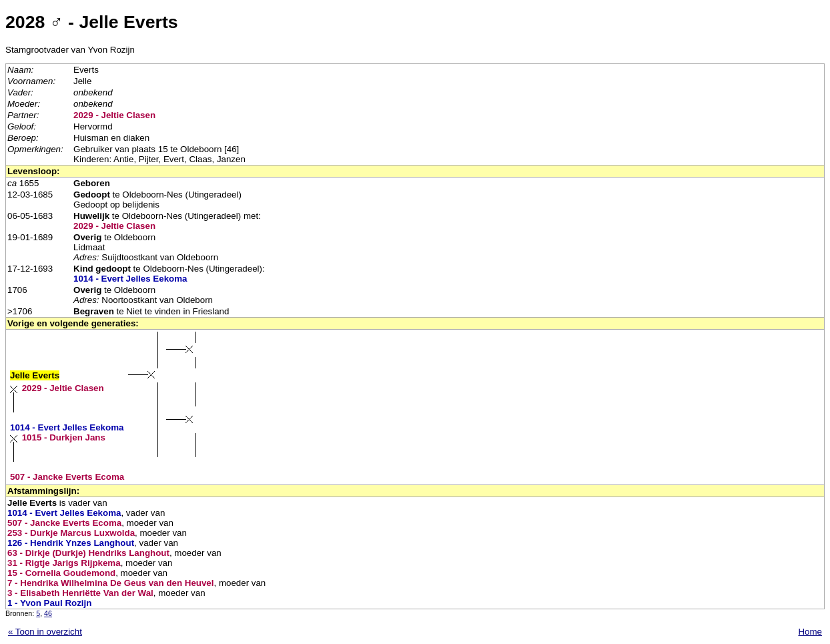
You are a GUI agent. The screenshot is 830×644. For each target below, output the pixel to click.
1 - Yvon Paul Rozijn (49, 603)
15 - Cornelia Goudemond (61, 573)
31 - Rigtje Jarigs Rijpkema (64, 563)
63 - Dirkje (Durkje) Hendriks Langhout (88, 553)
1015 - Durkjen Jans (64, 437)
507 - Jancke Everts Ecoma (67, 477)
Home (810, 632)
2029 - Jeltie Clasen (114, 115)
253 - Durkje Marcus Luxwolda (71, 533)
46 (48, 613)
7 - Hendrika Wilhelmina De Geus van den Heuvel (110, 583)
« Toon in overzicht (45, 632)
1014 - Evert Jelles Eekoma (130, 279)
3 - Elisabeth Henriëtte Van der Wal (80, 593)
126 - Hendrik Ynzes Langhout (71, 543)
